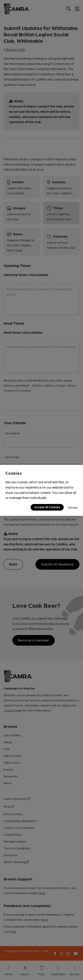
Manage (73, 507)
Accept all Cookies (47, 507)
